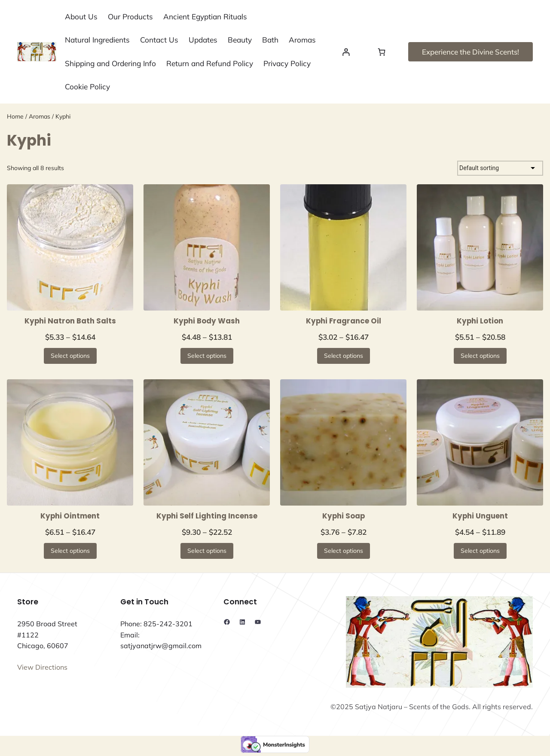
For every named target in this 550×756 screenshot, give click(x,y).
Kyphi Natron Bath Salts (70, 321)
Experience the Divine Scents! (471, 52)
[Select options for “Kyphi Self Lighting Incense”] (207, 551)
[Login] (346, 52)
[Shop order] (500, 168)
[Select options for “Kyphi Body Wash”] (207, 356)
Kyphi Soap (344, 516)
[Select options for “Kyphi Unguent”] (480, 551)
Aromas (40, 116)
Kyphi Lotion (480, 321)
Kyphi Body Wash (207, 321)
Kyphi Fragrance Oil (344, 321)
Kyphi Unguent (480, 516)
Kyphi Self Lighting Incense (207, 516)
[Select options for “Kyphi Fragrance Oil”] (344, 356)
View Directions (42, 667)
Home (15, 116)
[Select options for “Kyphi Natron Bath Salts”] (70, 356)
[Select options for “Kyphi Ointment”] (70, 551)
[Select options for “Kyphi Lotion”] (480, 356)
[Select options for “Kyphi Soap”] (344, 551)
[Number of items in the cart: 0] (382, 52)
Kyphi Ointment (70, 516)
